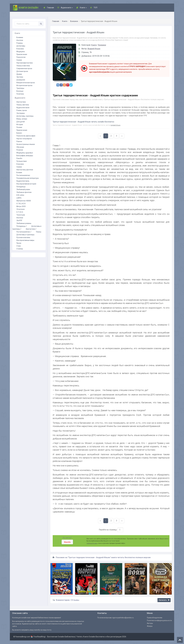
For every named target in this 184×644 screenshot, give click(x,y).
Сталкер (20, 249)
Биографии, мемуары (25, 156)
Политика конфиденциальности (159, 620)
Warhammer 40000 (24, 201)
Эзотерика (21, 113)
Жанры (150, 626)
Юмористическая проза (26, 83)
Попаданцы (21, 187)
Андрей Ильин (94, 49)
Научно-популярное (24, 139)
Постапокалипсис (23, 175)
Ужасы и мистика (23, 66)
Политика (20, 94)
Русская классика (23, 237)
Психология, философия (26, 136)
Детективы (21, 46)
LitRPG (19, 198)
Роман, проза (22, 110)
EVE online (20, 195)
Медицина (21, 52)
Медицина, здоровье (25, 153)
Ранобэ (19, 158)
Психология (21, 57)
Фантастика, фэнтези (25, 170)
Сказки (19, 60)
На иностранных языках (26, 144)
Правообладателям (155, 618)
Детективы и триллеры (25, 235)
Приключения (22, 130)
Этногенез (21, 209)
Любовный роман (23, 189)
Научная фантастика (25, 63)
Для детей (21, 122)
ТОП (94, 8)
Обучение (20, 147)
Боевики (74, 21)
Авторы (150, 623)
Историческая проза (24, 85)
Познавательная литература (28, 178)
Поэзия (19, 127)
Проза (19, 243)
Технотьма (21, 215)
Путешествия (22, 161)
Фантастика (21, 102)
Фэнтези (20, 40)
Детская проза (22, 71)
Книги (82, 8)
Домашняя (21, 80)
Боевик (19, 173)
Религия (20, 150)
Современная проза (24, 68)
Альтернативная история (26, 184)
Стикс (19, 246)
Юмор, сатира (22, 119)
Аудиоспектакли (23, 108)
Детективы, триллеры (25, 116)
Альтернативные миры (25, 240)
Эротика (20, 77)
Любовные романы (24, 223)
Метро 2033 (21, 206)
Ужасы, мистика (23, 105)
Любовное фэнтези (24, 192)
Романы (20, 43)
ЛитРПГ (19, 221)
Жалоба (67, 542)
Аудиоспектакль (23, 181)
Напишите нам (92, 543)
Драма (19, 74)
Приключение (22, 54)
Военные (20, 91)
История (20, 124)
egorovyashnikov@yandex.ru (123, 618)
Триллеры (20, 88)
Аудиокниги (65, 8)
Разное (19, 141)
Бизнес (19, 133)
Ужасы (39, 232)
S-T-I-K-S (20, 212)
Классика (20, 49)
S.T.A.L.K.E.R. (21, 204)
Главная (49, 8)
